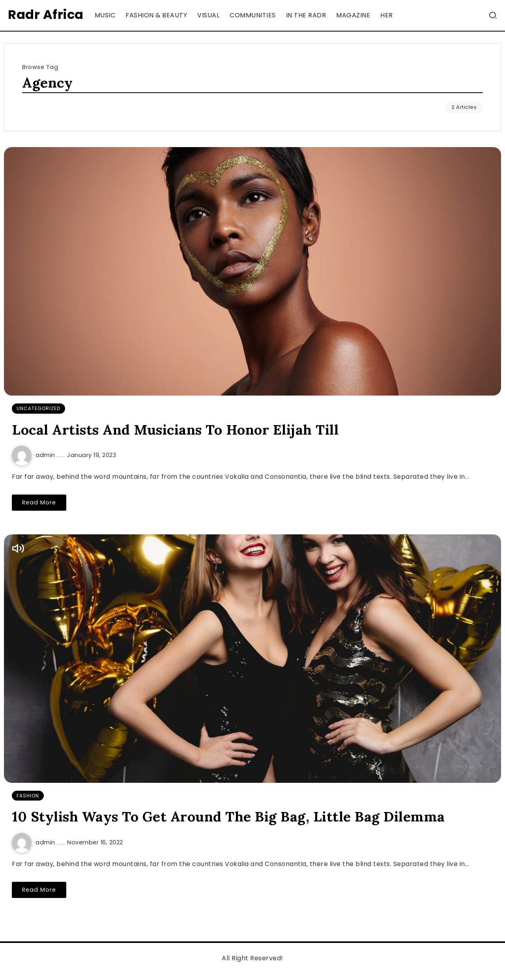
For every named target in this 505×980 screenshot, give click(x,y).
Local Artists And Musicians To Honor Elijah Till (175, 430)
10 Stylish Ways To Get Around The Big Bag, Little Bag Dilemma (228, 817)
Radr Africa (46, 14)
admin (46, 455)
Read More (39, 502)
